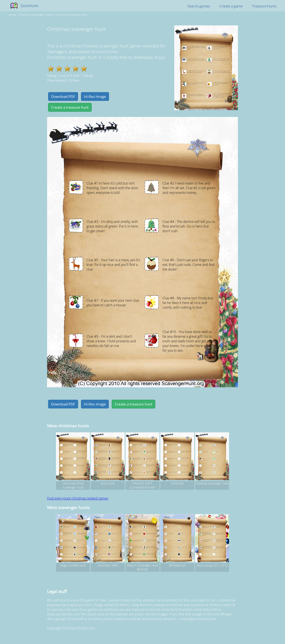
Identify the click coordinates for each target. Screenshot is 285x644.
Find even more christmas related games (78, 498)
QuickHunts (29, 6)
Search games (199, 6)
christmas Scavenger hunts (36, 15)
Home (12, 15)
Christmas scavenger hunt (71, 15)
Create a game (231, 6)
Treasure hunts (264, 6)
